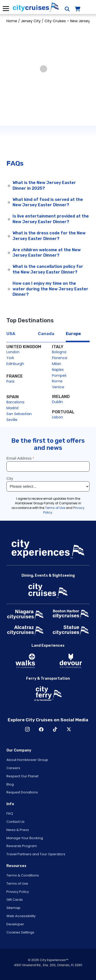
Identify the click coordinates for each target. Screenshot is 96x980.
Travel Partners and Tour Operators (36, 854)
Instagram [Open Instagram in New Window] (27, 729)
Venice (58, 387)
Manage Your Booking (25, 838)
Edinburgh (15, 364)
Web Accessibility (21, 916)
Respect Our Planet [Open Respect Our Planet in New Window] (22, 776)
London (13, 352)
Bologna (59, 352)
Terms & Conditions (23, 875)
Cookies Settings (20, 932)
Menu (6, 9)
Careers (13, 768)
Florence (60, 358)
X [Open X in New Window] (69, 729)
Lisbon (57, 417)
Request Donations (22, 792)
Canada (46, 334)
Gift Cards (15, 900)
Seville (12, 420)
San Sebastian (19, 414)
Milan (57, 364)
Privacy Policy (18, 892)
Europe (73, 334)
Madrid (12, 408)
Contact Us (15, 822)
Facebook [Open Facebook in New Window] (41, 729)
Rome (57, 381)
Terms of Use (17, 884)
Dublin (57, 402)
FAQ (10, 813)
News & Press (18, 830)
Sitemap (13, 908)
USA (11, 334)
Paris (10, 381)
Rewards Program (22, 846)
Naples (58, 370)
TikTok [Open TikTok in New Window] (55, 729)
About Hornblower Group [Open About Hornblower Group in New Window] (27, 760)
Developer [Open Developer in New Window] (15, 924)
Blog (10, 784)
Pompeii (59, 375)
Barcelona (15, 402)
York (10, 358)
